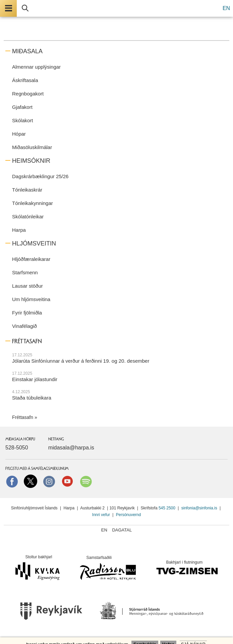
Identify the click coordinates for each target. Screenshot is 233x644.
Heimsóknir (31, 161)
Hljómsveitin (34, 243)
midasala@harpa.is (71, 448)
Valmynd (8, 8)
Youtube (67, 481)
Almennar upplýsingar (36, 67)
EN (226, 8)
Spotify (86, 481)
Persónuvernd (129, 515)
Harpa (19, 230)
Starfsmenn (25, 272)
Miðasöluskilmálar (32, 147)
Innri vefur (102, 515)
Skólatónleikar (28, 217)
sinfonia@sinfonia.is (199, 508)
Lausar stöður (27, 286)
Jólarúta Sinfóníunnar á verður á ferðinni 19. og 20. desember (81, 361)
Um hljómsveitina (31, 299)
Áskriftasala (25, 80)
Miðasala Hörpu (20, 439)
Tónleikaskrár (27, 190)
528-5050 (17, 448)
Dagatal (122, 530)
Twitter (31, 481)
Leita (25, 8)
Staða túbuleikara (32, 398)
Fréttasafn (23, 417)
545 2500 (167, 508)
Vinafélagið (24, 326)
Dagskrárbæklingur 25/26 (40, 176)
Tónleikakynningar (33, 203)
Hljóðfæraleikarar (31, 259)
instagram (49, 481)
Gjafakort (22, 107)
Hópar (19, 134)
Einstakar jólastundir (35, 379)
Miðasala (27, 51)
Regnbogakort (28, 94)
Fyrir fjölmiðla (27, 313)
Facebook (12, 481)
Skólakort (23, 120)
